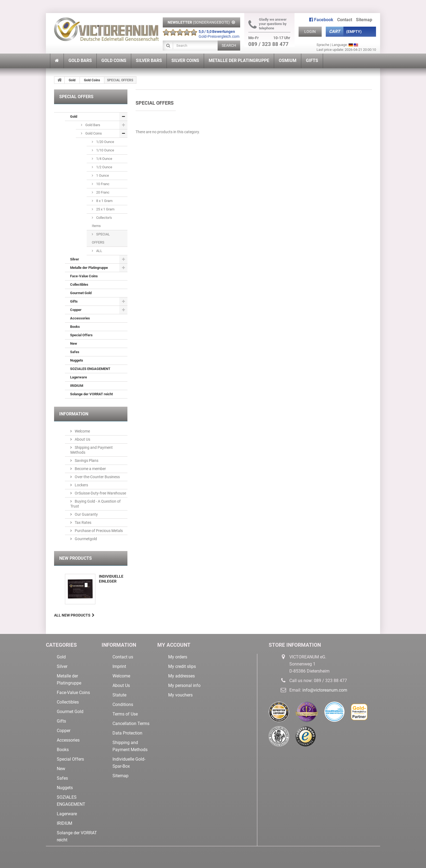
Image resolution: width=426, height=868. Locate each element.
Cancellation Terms (131, 724)
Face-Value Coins (84, 276)
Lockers (81, 485)
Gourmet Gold (81, 293)
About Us (82, 439)
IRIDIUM (77, 386)
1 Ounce (102, 175)
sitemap (364, 20)
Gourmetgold (85, 539)
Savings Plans (86, 461)
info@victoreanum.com (325, 690)
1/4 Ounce (104, 159)
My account (174, 645)
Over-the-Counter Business (97, 477)
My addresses (181, 676)
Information (74, 414)
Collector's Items (102, 222)
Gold (72, 80)
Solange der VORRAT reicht (91, 394)
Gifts (74, 301)
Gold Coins (92, 80)
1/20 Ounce (105, 142)
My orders (178, 657)
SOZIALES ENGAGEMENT (90, 369)
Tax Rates (83, 522)
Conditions (123, 704)
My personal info (184, 685)
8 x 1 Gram (104, 201)
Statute (119, 695)
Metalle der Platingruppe (89, 268)
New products (76, 558)
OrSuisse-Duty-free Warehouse (100, 493)
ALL (99, 251)
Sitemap (120, 776)
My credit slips (182, 666)
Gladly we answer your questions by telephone (267, 24)
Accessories (80, 318)
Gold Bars (92, 125)
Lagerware (79, 377)
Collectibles (79, 284)
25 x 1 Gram (105, 209)
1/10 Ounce (105, 150)
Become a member (90, 469)
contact (345, 20)
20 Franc (102, 192)
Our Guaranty (86, 514)
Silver (75, 259)
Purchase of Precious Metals (98, 531)
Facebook (321, 20)
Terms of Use (125, 714)
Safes (75, 352)
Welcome (82, 431)
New (74, 343)
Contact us (123, 657)
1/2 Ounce (104, 167)
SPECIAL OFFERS (101, 238)
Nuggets (77, 360)
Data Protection (127, 733)
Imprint (119, 666)
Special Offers (81, 335)
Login (310, 32)
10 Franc (102, 184)
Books (75, 327)
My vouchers (180, 695)
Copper (76, 310)
